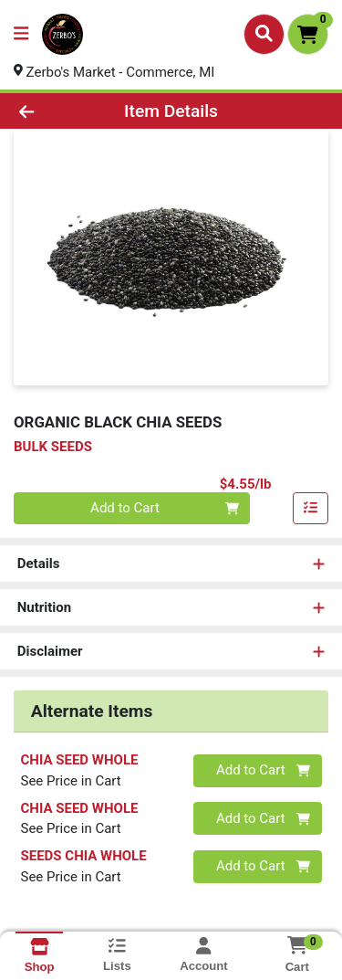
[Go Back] (53, 111)
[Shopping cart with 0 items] (308, 34)
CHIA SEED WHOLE (80, 760)
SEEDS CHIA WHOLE (84, 856)
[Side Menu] (21, 34)
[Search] (264, 34)
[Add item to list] (311, 509)
